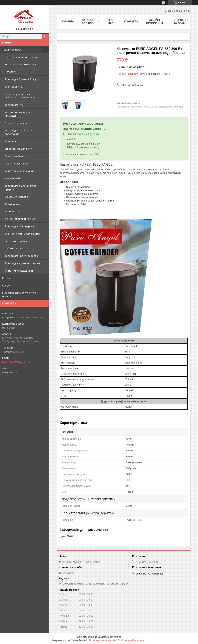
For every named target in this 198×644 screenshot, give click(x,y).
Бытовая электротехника (20, 64)
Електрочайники (15, 156)
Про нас (7, 278)
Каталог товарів (88, 22)
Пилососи (10, 72)
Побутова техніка (16, 248)
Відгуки (7, 285)
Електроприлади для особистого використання (20, 96)
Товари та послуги (13, 50)
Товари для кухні (15, 105)
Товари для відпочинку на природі (21, 187)
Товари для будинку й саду (21, 79)
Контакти (131, 21)
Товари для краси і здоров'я (22, 256)
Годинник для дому (16, 164)
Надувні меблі (13, 178)
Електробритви (14, 87)
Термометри (12, 211)
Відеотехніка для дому (18, 149)
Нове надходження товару (21, 57)
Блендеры (11, 141)
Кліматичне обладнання (19, 171)
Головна (67, 21)
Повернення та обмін (180, 22)
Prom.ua (117, 637)
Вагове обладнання (17, 197)
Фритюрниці (12, 204)
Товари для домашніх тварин (22, 263)
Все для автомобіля (16, 241)
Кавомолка (166, 169)
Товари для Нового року (19, 226)
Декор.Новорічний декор (20, 219)
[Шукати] (46, 36)
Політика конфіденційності (132, 640)
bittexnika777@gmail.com (17, 362)
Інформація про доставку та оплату (19, 295)
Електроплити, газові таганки (23, 234)
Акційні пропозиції (155, 22)
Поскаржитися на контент (103, 640)
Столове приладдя (16, 123)
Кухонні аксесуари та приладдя (18, 114)
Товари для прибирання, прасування (20, 132)
